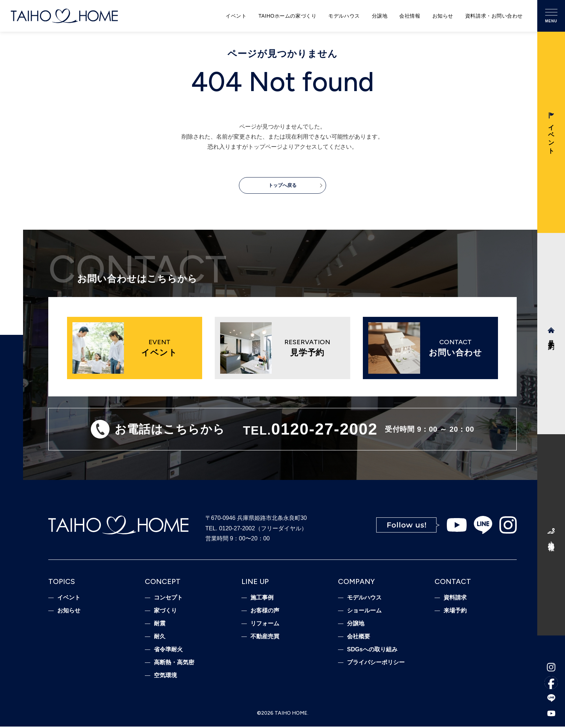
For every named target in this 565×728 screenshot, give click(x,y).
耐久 (160, 638)
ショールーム (364, 612)
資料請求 (455, 599)
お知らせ (443, 16)
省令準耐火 (168, 651)
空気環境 (165, 677)
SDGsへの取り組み (372, 651)
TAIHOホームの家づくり (287, 16)
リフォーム (265, 625)
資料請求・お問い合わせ (494, 16)
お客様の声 (265, 612)
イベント (236, 16)
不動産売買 (265, 638)
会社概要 (359, 638)
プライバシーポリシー (376, 664)
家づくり (165, 612)
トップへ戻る (282, 186)
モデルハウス (344, 16)
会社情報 (410, 16)
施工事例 (262, 599)
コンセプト (168, 599)
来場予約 (455, 612)
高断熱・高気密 (174, 664)
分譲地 (380, 16)
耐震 (160, 625)
